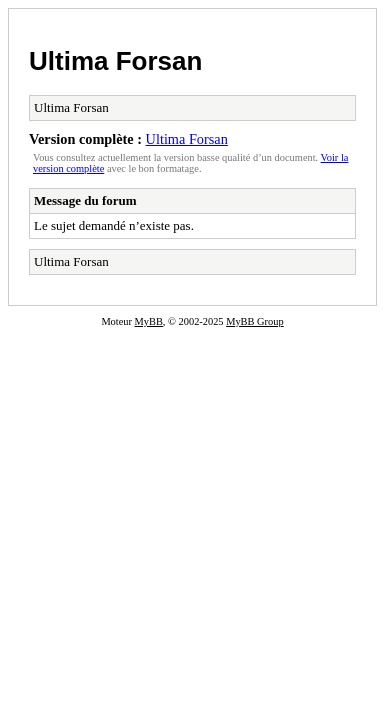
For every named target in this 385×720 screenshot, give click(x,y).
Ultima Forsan (115, 61)
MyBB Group (254, 321)
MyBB (149, 321)
